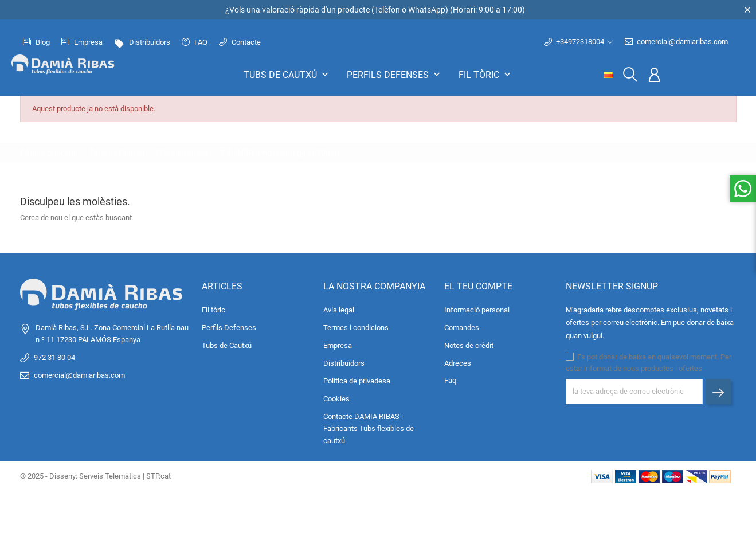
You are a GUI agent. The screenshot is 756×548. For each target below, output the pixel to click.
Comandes (462, 328)
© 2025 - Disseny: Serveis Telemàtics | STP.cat (95, 476)
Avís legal (339, 310)
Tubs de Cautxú (287, 75)
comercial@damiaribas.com (676, 42)
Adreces (458, 363)
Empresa (82, 42)
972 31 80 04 (54, 357)
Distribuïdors (142, 42)
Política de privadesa (357, 381)
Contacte (240, 42)
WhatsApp (427, 10)
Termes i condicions (356, 328)
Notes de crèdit (469, 345)
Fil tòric (486, 75)
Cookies (336, 399)
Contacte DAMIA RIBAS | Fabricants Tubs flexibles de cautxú (369, 428)
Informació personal (477, 310)
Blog (36, 42)
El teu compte (478, 286)
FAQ (195, 42)
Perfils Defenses (395, 75)
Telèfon (387, 10)
